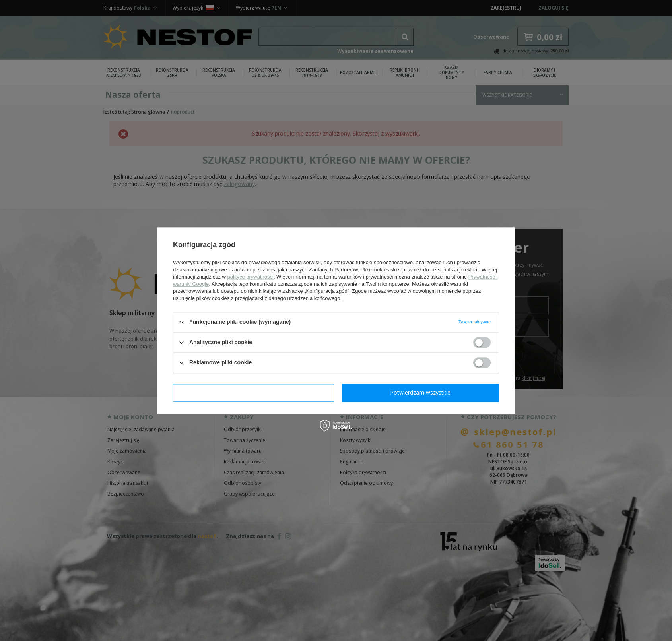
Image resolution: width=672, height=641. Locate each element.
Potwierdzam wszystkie (420, 392)
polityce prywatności (251, 277)
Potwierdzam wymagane (253, 392)
